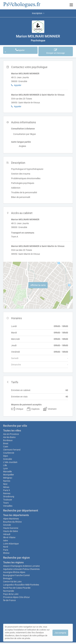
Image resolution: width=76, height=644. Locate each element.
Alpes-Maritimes (11, 519)
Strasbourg (9, 497)
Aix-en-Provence (11, 434)
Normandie (9, 591)
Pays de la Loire (11, 594)
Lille (5, 465)
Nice (5, 484)
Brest (6, 443)
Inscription (38, 13)
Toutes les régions (13, 562)
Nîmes (6, 487)
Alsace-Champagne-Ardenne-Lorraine (21, 566)
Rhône (6, 553)
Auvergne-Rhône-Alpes (14, 572)
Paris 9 (7, 490)
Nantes (7, 481)
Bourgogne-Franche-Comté (16, 575)
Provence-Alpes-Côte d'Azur (16, 597)
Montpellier (9, 475)
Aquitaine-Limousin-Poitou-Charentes (21, 569)
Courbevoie (9, 453)
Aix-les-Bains (9, 437)
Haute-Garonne (11, 528)
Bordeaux (8, 440)
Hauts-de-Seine (10, 531)
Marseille (7, 472)
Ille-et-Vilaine (9, 537)
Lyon (5, 468)
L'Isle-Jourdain (10, 462)
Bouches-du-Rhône (12, 522)
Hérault (7, 534)
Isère (5, 541)
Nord (6, 547)
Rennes (7, 493)
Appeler (15, 50)
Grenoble (8, 459)
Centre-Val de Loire (12, 582)
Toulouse (8, 500)
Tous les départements (16, 515)
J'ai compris (60, 633)
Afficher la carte (38, 285)
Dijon (6, 456)
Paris (6, 550)
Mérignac (8, 478)
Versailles (8, 506)
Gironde (7, 525)
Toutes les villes (12, 431)
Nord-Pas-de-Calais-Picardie (17, 588)
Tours (6, 503)
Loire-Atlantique (11, 544)
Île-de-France (9, 600)
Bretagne (8, 578)
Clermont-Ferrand (12, 450)
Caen (6, 447)
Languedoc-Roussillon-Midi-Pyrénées (21, 585)
